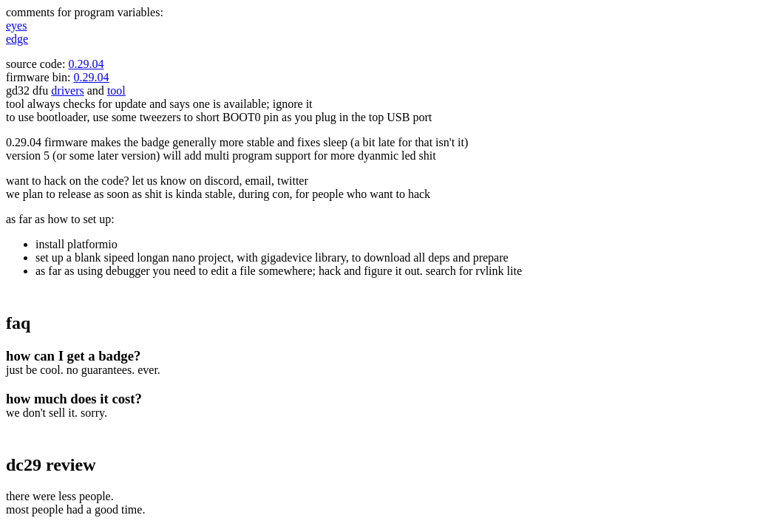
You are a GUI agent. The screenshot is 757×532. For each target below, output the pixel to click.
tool (116, 91)
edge (17, 39)
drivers (67, 91)
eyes (16, 25)
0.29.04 (86, 64)
